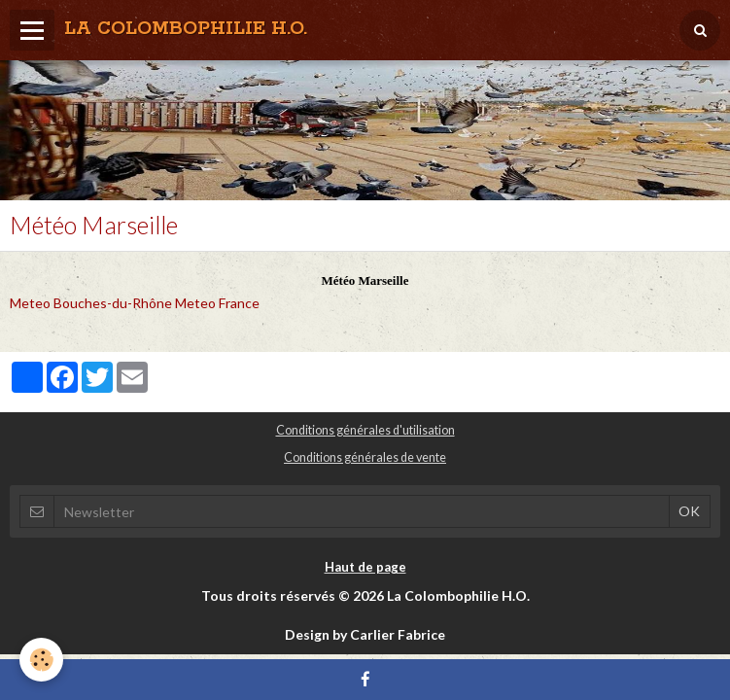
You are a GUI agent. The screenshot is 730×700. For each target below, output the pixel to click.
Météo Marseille (365, 280)
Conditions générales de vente (365, 457)
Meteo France (217, 303)
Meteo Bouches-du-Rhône (91, 303)
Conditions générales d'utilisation (365, 430)
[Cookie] (41, 660)
